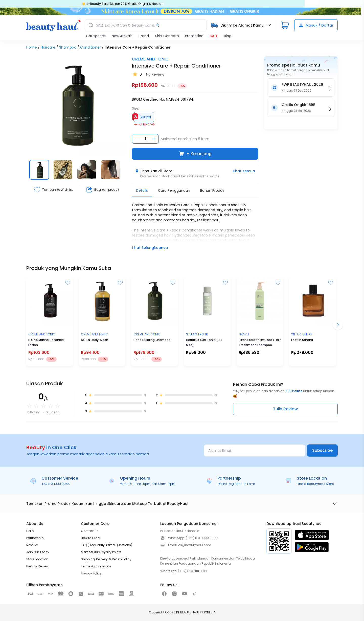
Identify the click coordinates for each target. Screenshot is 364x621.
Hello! (30, 531)
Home (32, 47)
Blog (228, 36)
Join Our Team (38, 552)
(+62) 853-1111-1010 (192, 571)
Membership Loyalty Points (101, 552)
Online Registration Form (236, 484)
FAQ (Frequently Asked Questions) (107, 545)
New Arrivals (122, 36)
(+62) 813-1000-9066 (202, 538)
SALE (214, 36)
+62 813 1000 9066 (56, 484)
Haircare (48, 47)
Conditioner (90, 47)
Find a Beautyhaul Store (315, 484)
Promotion (194, 36)
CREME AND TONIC (150, 59)
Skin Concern (167, 36)
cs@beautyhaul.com (195, 545)
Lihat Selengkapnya (150, 248)
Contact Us (90, 531)
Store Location (37, 559)
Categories (96, 36)
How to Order (91, 538)
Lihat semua (244, 171)
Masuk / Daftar (316, 25)
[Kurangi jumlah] (137, 139)
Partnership (35, 538)
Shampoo (68, 47)
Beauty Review (37, 566)
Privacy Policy (91, 573)
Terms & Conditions (96, 566)
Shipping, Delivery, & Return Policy (106, 559)
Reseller (32, 545)
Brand (144, 36)
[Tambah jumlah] (154, 139)
